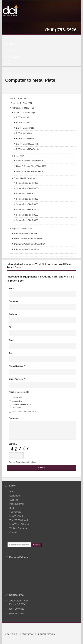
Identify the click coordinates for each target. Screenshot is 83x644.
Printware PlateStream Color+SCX (30, 244)
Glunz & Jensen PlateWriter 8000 (31, 171)
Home (7, 38)
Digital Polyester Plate (22, 229)
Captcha (13, 444)
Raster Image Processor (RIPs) (24, 411)
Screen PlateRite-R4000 (27, 183)
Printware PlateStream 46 (26, 233)
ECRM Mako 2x (23, 117)
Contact (9, 70)
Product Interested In (19, 392)
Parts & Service (13, 57)
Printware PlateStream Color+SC (29, 239)
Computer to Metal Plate (23, 108)
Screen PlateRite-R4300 (27, 199)
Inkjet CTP (19, 156)
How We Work (16, 516)
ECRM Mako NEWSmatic (28, 149)
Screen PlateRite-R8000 (27, 204)
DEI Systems (28, 634)
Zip (10, 353)
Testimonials (15, 512)
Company (13, 301)
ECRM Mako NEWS (25, 139)
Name (12, 288)
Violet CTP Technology (24, 113)
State (11, 340)
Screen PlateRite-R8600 (27, 220)
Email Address (17, 379)
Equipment (40, 44)
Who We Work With (19, 520)
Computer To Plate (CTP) (22, 103)
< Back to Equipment (18, 98)
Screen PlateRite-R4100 (27, 194)
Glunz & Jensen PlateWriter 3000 (31, 166)
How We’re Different (19, 524)
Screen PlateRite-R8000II (28, 210)
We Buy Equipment (19, 528)
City (11, 327)
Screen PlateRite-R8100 (27, 215)
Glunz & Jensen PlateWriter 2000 (31, 161)
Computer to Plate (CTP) (22, 404)
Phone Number (17, 366)
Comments (14, 418)
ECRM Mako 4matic (25, 128)
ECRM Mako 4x (23, 123)
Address (13, 314)
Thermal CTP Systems (24, 178)
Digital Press (17, 397)
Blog (7, 63)
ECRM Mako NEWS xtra (27, 144)
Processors (16, 408)
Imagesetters (17, 401)
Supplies (40, 51)
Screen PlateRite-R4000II (28, 188)
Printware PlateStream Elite (27, 249)
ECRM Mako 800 (24, 133)
